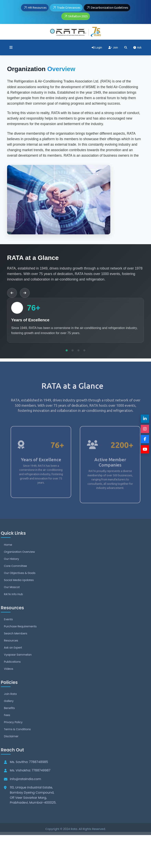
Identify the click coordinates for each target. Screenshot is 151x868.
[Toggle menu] (11, 48)
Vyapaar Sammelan (18, 663)
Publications (12, 670)
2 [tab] (73, 351)
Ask (137, 48)
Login (97, 48)
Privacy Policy (13, 731)
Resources (11, 649)
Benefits (9, 716)
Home (8, 553)
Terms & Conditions (17, 738)
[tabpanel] (75, 320)
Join (113, 48)
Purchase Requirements (20, 635)
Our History (12, 567)
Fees (7, 724)
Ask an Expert (13, 656)
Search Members (16, 642)
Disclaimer (11, 745)
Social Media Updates (19, 588)
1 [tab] (67, 351)
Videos (9, 677)
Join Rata (10, 702)
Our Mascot (12, 596)
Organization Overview (19, 560)
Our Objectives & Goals (20, 581)
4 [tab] (84, 351)
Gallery (9, 709)
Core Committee (15, 574)
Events (8, 628)
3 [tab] (78, 351)
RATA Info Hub (13, 603)
